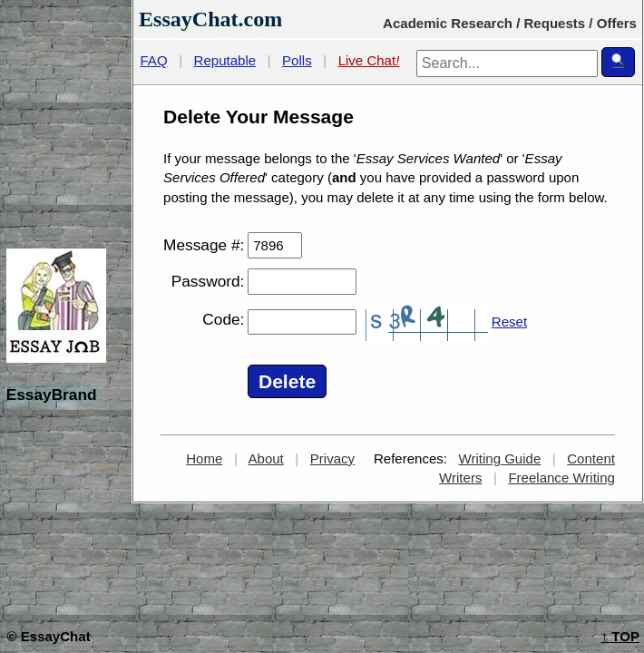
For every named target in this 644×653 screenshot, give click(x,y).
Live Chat (369, 60)
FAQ (154, 60)
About (266, 458)
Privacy (332, 458)
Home (204, 458)
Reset (509, 322)
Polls (297, 60)
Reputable (225, 60)
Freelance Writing (561, 478)
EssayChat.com (210, 19)
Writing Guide (500, 458)
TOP (620, 636)
